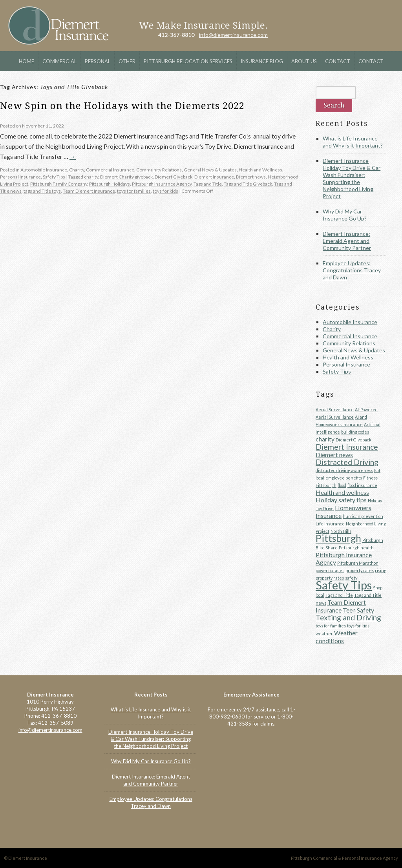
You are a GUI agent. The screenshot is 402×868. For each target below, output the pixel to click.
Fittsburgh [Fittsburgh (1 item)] (326, 485)
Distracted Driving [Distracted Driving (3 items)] (347, 462)
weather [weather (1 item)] (324, 634)
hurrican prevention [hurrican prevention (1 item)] (363, 516)
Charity (77, 170)
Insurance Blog (262, 61)
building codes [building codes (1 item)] (355, 432)
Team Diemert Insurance (89, 191)
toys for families (134, 191)
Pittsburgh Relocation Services (188, 61)
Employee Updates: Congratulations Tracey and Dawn (352, 270)
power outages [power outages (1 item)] (330, 570)
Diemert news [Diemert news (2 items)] (334, 455)
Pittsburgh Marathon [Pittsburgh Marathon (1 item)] (358, 563)
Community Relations (159, 170)
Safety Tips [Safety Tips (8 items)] (344, 585)
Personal (98, 61)
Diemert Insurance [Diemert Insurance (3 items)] (347, 447)
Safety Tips (54, 177)
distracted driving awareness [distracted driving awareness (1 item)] (344, 470)
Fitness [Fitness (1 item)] (370, 478)
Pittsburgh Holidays (110, 184)
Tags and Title (208, 184)
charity (91, 177)
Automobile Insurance (44, 170)
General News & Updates (210, 170)
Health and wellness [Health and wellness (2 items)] (342, 492)
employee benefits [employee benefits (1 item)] (344, 478)
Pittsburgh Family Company (59, 184)
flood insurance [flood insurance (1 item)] (362, 485)
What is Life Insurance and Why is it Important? (353, 142)
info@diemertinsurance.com (233, 35)
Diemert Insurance (58, 26)
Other (127, 61)
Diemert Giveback (174, 177)
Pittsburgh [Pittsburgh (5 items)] (338, 538)
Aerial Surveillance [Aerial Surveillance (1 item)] (335, 409)
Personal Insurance (20, 177)
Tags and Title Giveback (248, 184)
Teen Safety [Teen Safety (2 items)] (358, 610)
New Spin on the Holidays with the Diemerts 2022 (122, 106)
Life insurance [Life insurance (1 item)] (330, 524)
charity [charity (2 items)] (325, 439)
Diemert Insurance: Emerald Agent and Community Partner (347, 241)
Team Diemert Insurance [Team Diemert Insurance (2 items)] (341, 606)
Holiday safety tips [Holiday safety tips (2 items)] (341, 500)
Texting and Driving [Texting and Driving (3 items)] (348, 617)
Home (26, 61)
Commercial (59, 61)
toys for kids (165, 191)
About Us (304, 61)
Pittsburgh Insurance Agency (162, 184)
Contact (338, 61)
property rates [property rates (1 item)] (360, 570)
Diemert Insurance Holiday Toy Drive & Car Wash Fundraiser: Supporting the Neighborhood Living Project (352, 178)
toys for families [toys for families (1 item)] (331, 626)
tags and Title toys (42, 191)
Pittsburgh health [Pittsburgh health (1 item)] (356, 548)
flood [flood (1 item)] (342, 485)
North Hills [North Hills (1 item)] (341, 531)
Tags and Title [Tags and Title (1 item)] (339, 595)
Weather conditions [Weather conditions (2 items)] (337, 637)
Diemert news (251, 177)
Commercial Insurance (110, 170)
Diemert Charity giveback (126, 177)
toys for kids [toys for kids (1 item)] (358, 626)
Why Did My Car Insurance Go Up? (345, 215)
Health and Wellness (260, 170)
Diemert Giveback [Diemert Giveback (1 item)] (354, 440)
